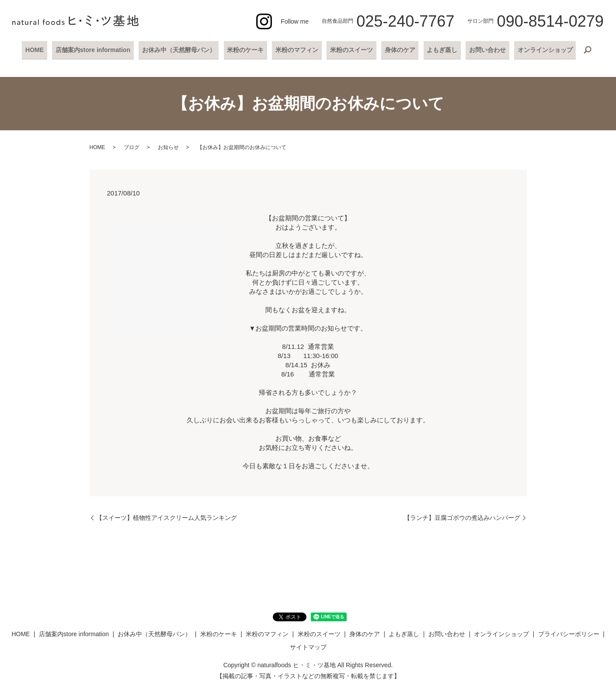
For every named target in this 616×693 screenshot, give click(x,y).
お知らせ (168, 146)
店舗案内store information (99, 49)
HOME (43, 49)
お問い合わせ (481, 49)
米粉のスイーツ (351, 49)
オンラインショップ (536, 49)
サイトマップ (308, 646)
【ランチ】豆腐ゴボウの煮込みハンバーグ (462, 516)
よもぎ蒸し (437, 49)
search (578, 50)
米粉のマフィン (298, 49)
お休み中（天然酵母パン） (184, 49)
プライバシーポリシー (569, 633)
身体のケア (397, 49)
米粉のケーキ (248, 49)
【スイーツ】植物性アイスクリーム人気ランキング (167, 516)
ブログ (132, 146)
